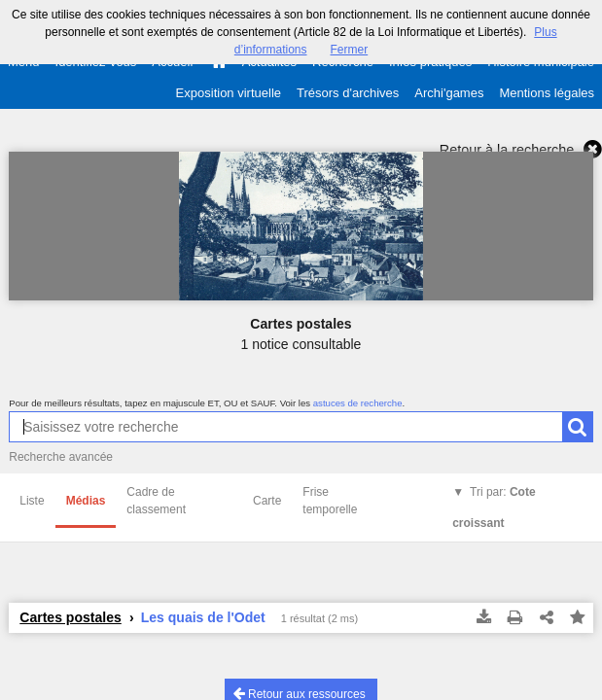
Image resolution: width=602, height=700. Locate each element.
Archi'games (449, 93)
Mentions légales (547, 93)
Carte (267, 501)
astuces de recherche (358, 403)
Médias (86, 501)
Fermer (350, 50)
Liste (32, 501)
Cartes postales (71, 617)
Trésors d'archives (348, 93)
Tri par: (494, 507)
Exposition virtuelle (229, 93)
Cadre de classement (156, 501)
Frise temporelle (330, 501)
